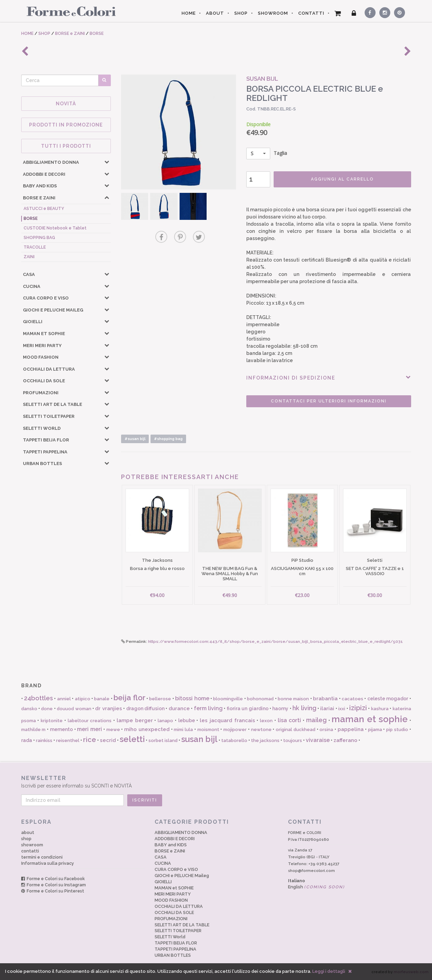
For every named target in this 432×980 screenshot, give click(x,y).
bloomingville (228, 699)
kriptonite (52, 721)
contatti (30, 851)
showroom (32, 845)
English (316, 887)
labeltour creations (90, 721)
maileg (316, 720)
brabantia (325, 699)
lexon (266, 721)
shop (26, 839)
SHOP (241, 13)
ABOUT (215, 13)
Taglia (267, 154)
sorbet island (163, 740)
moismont (208, 730)
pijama (375, 730)
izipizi (358, 708)
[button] (107, 162)
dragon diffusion (145, 708)
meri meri (89, 729)
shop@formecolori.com (311, 871)
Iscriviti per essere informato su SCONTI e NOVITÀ (216, 782)
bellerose (160, 699)
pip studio (397, 730)
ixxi (342, 709)
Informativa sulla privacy (48, 863)
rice (90, 740)
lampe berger (135, 720)
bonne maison (293, 699)
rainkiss (44, 740)
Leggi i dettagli (329, 971)
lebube (187, 720)
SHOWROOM (273, 13)
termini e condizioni (42, 857)
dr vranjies (108, 708)
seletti (132, 739)
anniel (64, 699)
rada (27, 740)
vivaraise (318, 740)
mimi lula (183, 730)
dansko (29, 709)
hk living (304, 708)
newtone (261, 730)
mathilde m (34, 730)
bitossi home (192, 698)
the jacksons (265, 740)
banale (102, 699)
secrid (108, 740)
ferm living (208, 708)
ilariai (327, 708)
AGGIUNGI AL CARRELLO (342, 179)
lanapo (165, 721)
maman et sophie (370, 719)
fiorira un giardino (248, 708)
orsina (326, 730)
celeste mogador (388, 699)
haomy (280, 708)
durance (179, 708)
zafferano (345, 740)
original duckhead (296, 730)
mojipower (235, 730)
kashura (380, 709)
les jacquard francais (227, 720)
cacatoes (352, 699)
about (28, 832)
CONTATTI (311, 13)
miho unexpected (147, 729)
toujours (293, 740)
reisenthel (68, 740)
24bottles (38, 698)
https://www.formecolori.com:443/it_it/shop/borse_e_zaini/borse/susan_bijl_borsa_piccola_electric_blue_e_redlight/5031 (276, 641)
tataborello (234, 740)
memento (61, 729)
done (47, 709)
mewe (113, 730)
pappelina (351, 729)
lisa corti (290, 720)
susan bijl (199, 739)
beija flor (129, 698)
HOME (189, 13)
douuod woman (74, 709)
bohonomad (260, 699)
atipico (83, 699)
